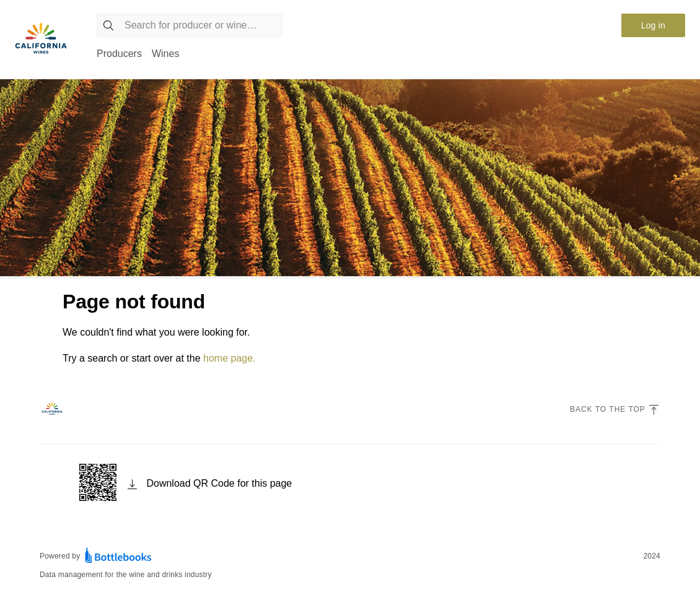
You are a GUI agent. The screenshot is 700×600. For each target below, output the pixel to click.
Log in (653, 25)
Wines (165, 54)
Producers (119, 54)
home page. (230, 358)
